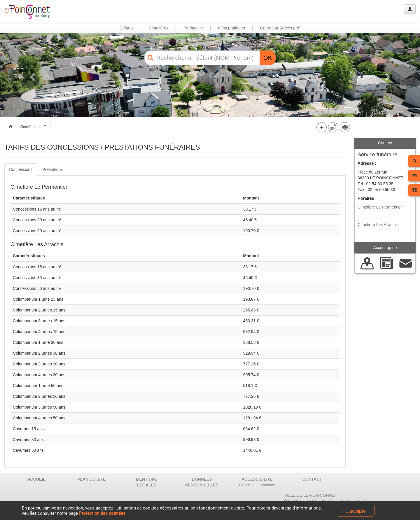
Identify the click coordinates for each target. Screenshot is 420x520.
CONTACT (312, 479)
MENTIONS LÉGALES (147, 482)
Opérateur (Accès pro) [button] (280, 28)
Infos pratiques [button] (232, 28)
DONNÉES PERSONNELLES (202, 482)
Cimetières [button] (159, 28)
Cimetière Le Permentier (380, 207)
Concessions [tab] (21, 169)
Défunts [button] (127, 28)
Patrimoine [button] (193, 28)
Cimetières (28, 127)
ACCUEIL (36, 479)
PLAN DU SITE (91, 479)
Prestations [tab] (52, 169)
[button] (32, 75)
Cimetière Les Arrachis (378, 225)
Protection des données (102, 513)
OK (268, 58)
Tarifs (48, 127)
